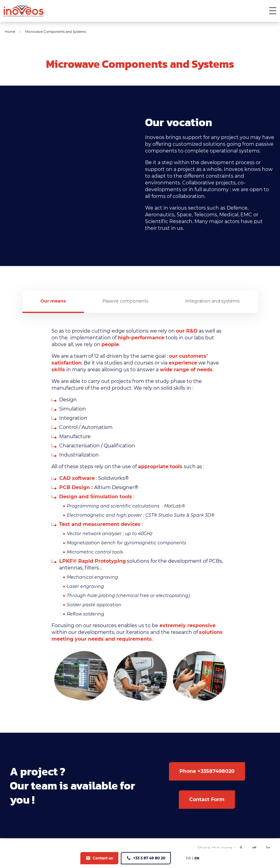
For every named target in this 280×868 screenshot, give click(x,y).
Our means (53, 301)
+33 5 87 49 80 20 (149, 858)
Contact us (103, 858)
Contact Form (207, 800)
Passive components (125, 301)
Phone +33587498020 (207, 772)
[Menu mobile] (273, 11)
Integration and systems (212, 301)
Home (10, 32)
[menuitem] (188, 858)
